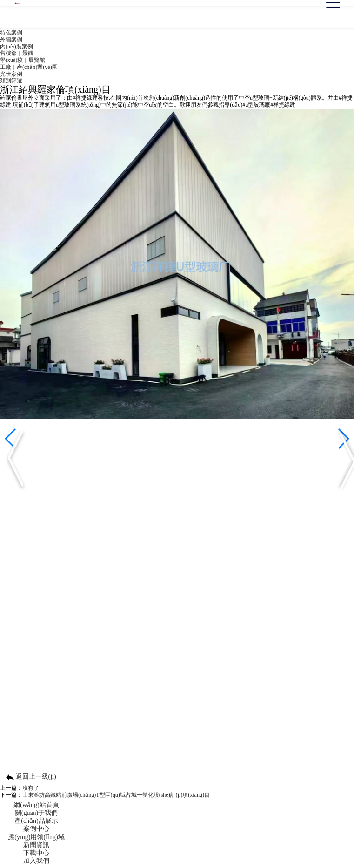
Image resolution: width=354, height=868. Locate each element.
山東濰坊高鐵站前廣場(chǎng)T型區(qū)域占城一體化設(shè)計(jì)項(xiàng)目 (116, 795)
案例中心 (36, 829)
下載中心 (36, 853)
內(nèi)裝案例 (17, 47)
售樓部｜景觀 (17, 53)
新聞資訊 (36, 845)
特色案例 (11, 33)
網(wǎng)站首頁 (36, 805)
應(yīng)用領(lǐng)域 (36, 837)
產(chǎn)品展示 (36, 821)
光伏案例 (11, 74)
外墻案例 (11, 40)
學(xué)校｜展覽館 (23, 60)
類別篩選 (11, 81)
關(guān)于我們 (37, 813)
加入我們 (36, 861)
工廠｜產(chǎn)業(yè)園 (29, 67)
